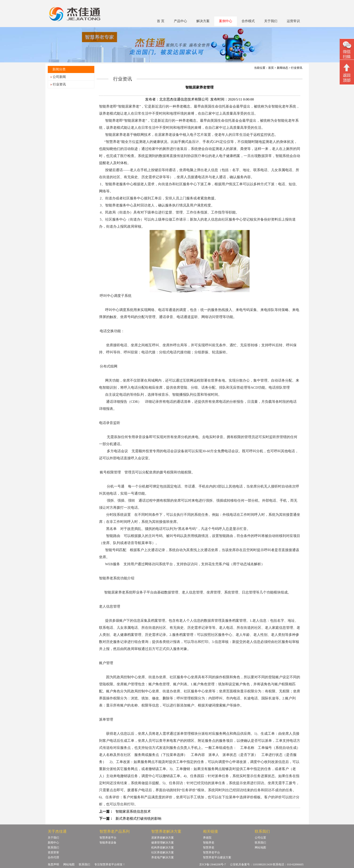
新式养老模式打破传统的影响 (138, 819)
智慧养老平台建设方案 (217, 857)
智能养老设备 (108, 843)
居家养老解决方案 (163, 838)
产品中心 (180, 21)
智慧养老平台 (108, 838)
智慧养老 (209, 848)
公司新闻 (59, 77)
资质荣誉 (53, 852)
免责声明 (53, 864)
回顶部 (347, 73)
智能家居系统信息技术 (133, 811)
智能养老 (209, 843)
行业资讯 (59, 84)
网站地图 (260, 848)
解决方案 (203, 21)
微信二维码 (347, 50)
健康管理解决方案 (163, 843)
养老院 (207, 838)
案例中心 (226, 21)
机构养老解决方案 (163, 848)
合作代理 (53, 857)
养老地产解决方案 (163, 857)
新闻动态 (282, 68)
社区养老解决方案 (163, 852)
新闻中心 (53, 843)
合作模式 (248, 21)
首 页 (161, 21)
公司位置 (260, 838)
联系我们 (53, 848)
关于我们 (271, 21)
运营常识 (293, 21)
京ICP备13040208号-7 (213, 864)
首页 (271, 68)
